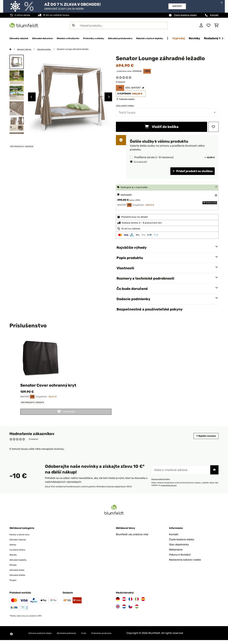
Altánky (14, 548)
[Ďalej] (222, 38)
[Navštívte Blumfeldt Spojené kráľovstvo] (118, 610)
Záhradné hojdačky (21, 564)
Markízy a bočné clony (23, 538)
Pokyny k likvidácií (180, 559)
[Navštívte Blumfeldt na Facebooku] (11, 638)
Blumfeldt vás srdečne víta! (132, 538)
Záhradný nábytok (27, 49)
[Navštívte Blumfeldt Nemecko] (118, 603)
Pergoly (14, 584)
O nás (99, 637)
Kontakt (214, 15)
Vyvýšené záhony (20, 554)
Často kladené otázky (185, 15)
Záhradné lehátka (50, 49)
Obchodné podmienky (78, 637)
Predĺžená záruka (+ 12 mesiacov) (154, 158)
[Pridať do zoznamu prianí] (213, 127)
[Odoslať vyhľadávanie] (73, 25)
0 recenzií (120, 82)
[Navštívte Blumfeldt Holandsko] (124, 610)
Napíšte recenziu (202, 440)
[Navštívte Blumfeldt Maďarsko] (137, 610)
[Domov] (14, 49)
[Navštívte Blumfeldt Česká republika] (130, 610)
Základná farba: (125, 106)
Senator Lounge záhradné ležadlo (80, 49)
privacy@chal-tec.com (170, 489)
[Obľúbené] (209, 25)
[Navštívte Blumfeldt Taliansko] (137, 603)
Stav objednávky (179, 548)
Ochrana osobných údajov (162, 483)
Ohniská (14, 569)
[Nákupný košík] (216, 25)
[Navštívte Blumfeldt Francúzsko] (130, 603)
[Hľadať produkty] (119, 25)
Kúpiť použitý (128, 195)
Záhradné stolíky (19, 574)
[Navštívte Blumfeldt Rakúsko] (124, 603)
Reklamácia (176, 554)
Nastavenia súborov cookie (185, 564)
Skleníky (14, 559)
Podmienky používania (121, 637)
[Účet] (201, 25)
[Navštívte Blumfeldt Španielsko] (143, 603)
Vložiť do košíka (162, 127)
